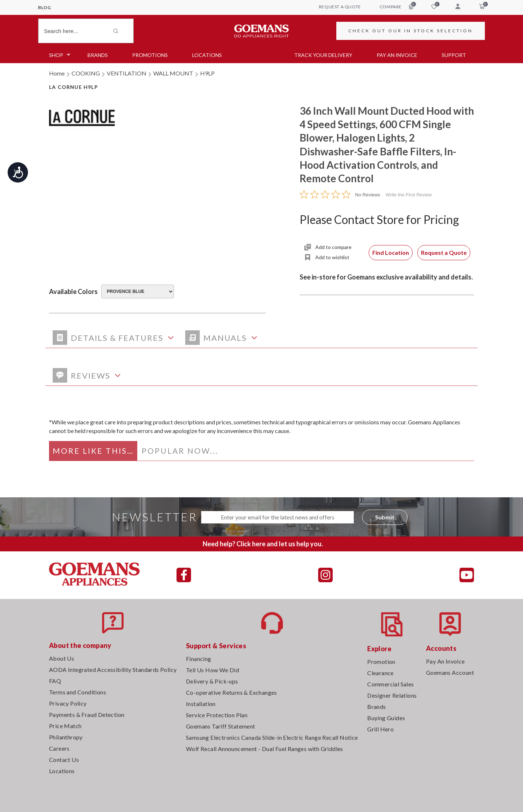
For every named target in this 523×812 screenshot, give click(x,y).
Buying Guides (386, 718)
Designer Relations (392, 695)
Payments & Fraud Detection (87, 715)
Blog (44, 7)
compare (396, 7)
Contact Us (64, 760)
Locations (207, 55)
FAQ (55, 681)
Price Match (65, 726)
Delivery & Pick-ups (212, 681)
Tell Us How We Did (212, 670)
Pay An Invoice (445, 661)
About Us (62, 658)
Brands (98, 55)
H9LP (207, 73)
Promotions (150, 55)
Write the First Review (409, 195)
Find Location (391, 252)
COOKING (86, 73)
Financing (199, 659)
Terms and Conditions (78, 692)
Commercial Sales (390, 684)
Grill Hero (380, 729)
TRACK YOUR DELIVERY (323, 55)
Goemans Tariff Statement (221, 726)
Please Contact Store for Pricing (379, 219)
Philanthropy (66, 737)
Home (57, 73)
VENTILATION (127, 73)
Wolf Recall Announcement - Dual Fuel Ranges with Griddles (265, 749)
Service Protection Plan (217, 715)
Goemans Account (450, 672)
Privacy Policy (68, 703)
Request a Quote (444, 252)
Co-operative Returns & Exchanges (232, 692)
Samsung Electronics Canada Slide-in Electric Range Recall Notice (272, 737)
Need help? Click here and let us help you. (263, 544)
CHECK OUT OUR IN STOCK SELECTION (411, 31)
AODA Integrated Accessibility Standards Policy (113, 670)
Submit (385, 517)
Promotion (381, 662)
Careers (59, 748)
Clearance (380, 673)
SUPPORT (454, 55)
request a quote (340, 7)
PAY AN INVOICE (397, 55)
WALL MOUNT (173, 73)
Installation (201, 704)
